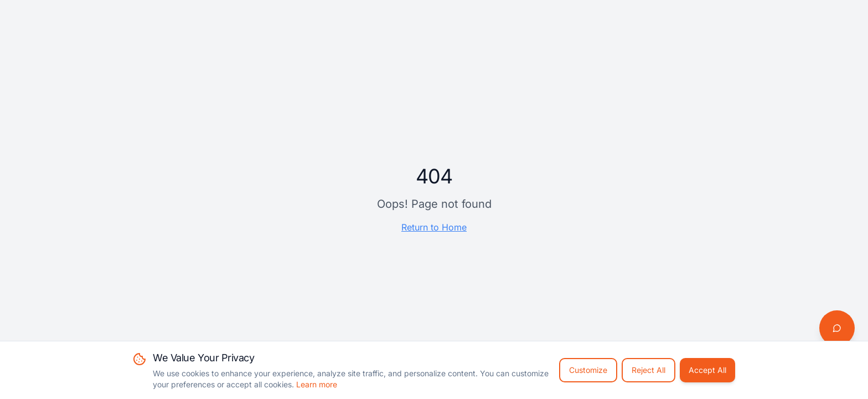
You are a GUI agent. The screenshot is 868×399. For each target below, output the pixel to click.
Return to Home (434, 227)
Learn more (317, 384)
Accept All (707, 370)
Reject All (649, 370)
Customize (588, 370)
